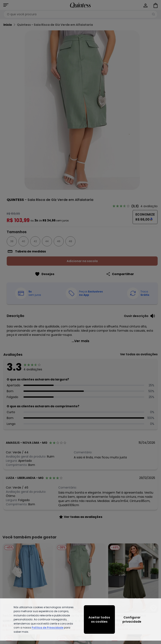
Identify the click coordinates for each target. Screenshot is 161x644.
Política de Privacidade (47, 628)
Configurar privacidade (132, 619)
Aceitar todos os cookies (99, 619)
